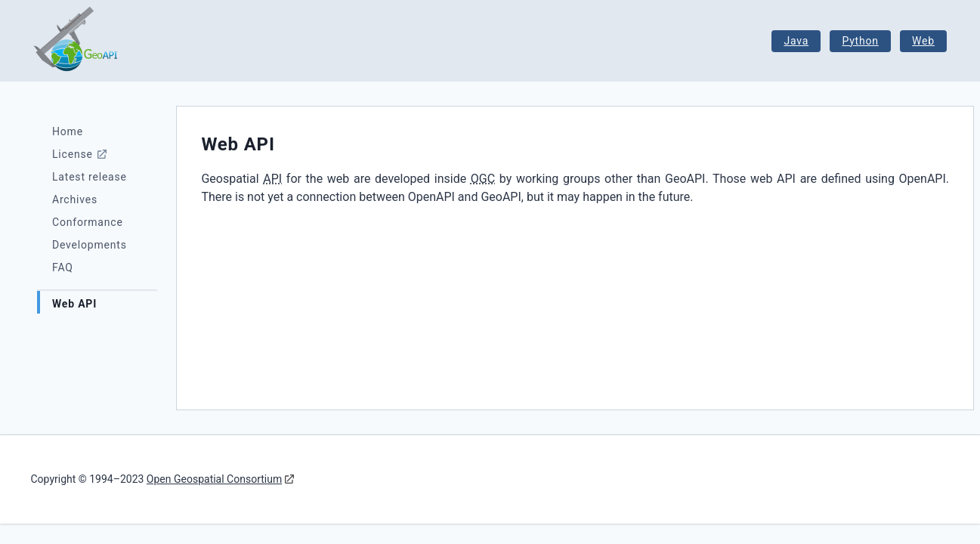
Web (923, 41)
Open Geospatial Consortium (214, 479)
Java (796, 41)
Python (860, 41)
